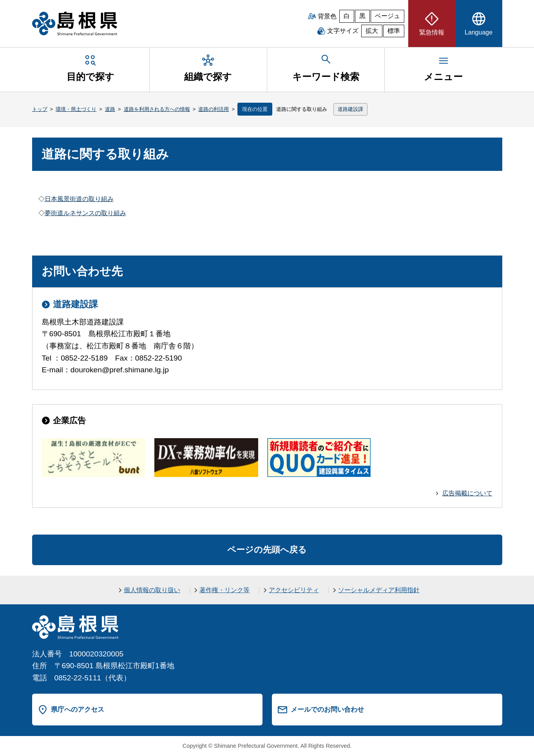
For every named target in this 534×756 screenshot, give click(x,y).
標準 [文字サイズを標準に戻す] (394, 31)
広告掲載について (467, 493)
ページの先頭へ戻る (267, 550)
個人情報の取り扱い (152, 590)
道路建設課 (350, 109)
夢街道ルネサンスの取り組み (85, 213)
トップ (40, 109)
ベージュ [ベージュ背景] (387, 16)
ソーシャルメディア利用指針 (379, 590)
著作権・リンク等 (224, 590)
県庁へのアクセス (78, 709)
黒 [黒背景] (362, 16)
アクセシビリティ (294, 590)
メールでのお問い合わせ (327, 709)
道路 (110, 109)
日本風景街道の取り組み (79, 199)
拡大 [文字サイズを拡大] (372, 31)
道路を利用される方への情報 (157, 109)
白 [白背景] (347, 16)
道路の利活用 (214, 109)
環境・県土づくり (76, 109)
